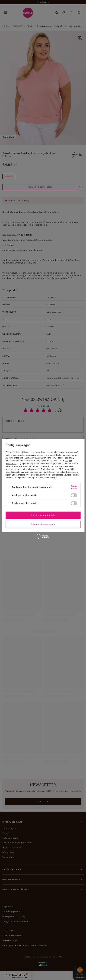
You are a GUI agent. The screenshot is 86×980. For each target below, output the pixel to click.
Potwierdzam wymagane (43, 524)
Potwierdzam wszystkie (43, 515)
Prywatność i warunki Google (34, 466)
